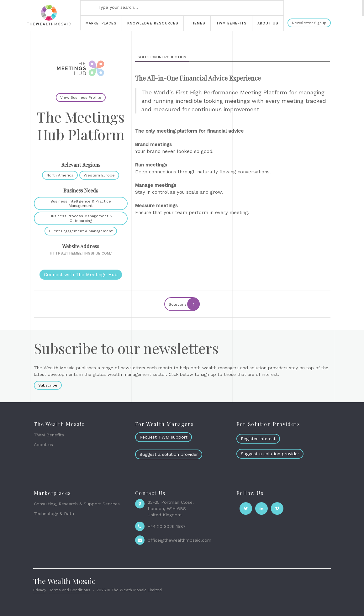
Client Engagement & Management (81, 231)
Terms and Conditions (70, 590)
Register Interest (258, 439)
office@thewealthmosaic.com (179, 540)
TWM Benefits (49, 435)
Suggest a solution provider (169, 454)
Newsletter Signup (309, 23)
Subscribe (48, 385)
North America (60, 175)
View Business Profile (81, 97)
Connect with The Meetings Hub (81, 275)
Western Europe (99, 175)
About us (43, 445)
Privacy (40, 590)
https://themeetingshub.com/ (81, 253)
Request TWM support (164, 437)
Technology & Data (54, 513)
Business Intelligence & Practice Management (81, 203)
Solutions (184, 304)
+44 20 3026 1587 (167, 526)
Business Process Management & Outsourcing (81, 218)
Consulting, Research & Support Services (77, 504)
